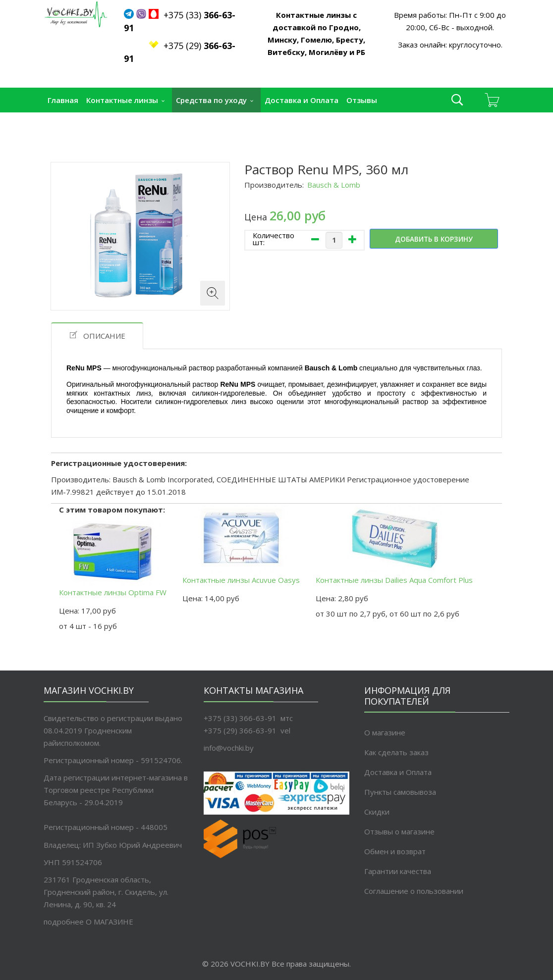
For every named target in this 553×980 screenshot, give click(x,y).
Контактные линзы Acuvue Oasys (241, 544)
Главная (63, 100)
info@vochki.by (229, 748)
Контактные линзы (122, 100)
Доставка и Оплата (302, 100)
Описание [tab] (97, 335)
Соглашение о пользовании (414, 891)
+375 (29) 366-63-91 (240, 730)
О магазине (385, 732)
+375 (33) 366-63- (236, 718)
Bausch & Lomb (334, 185)
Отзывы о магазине (399, 831)
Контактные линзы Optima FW (113, 557)
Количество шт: (274, 239)
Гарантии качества (398, 871)
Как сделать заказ (396, 752)
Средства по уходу (211, 100)
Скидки (377, 812)
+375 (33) (199, 15)
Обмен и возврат (395, 851)
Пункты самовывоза (86, 125)
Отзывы (362, 100)
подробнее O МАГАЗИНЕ (88, 922)
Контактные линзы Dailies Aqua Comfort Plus (394, 544)
